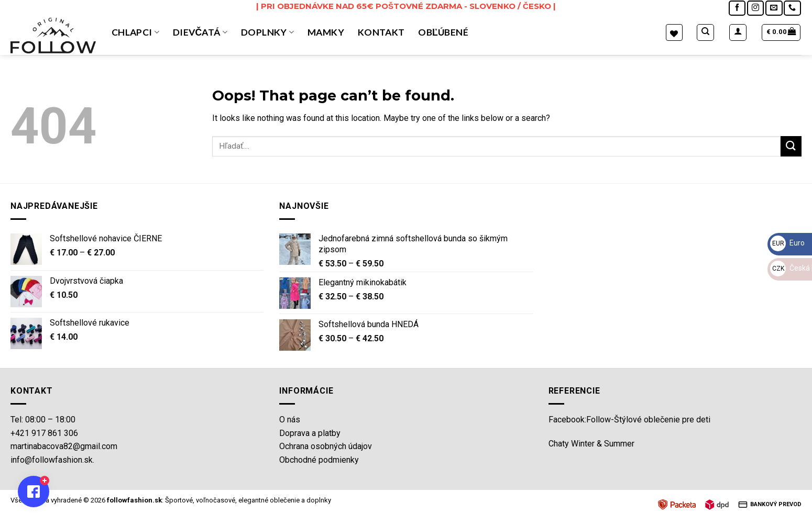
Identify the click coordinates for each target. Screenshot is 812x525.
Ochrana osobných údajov (326, 446)
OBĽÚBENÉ (443, 32)
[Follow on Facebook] (737, 8)
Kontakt (381, 32)
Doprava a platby (310, 433)
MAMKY (326, 32)
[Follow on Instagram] (755, 8)
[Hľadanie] (705, 32)
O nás (290, 420)
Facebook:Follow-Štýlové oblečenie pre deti (629, 420)
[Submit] (791, 146)
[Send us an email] (774, 8)
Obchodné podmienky (319, 460)
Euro (787, 243)
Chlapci (135, 32)
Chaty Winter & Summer (591, 444)
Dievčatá (200, 32)
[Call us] (792, 8)
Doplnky (267, 32)
